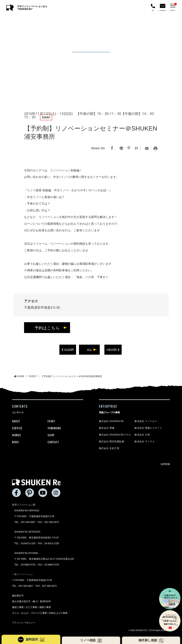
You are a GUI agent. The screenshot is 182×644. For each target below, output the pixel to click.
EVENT (51, 421)
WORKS (16, 435)
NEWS (16, 442)
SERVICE (17, 428)
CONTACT (53, 442)
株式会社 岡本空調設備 (112, 442)
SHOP (51, 435)
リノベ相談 (91, 640)
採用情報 (165, 464)
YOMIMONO (54, 428)
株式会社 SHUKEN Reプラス (115, 435)
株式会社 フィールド (146, 421)
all (89, 350)
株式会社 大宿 (142, 435)
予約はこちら (47, 328)
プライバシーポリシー (24, 623)
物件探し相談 (151, 640)
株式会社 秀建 (107, 428)
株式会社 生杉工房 (109, 448)
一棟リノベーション (23, 574)
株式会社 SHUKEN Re (111, 421)
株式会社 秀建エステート (148, 428)
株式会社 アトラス (145, 442)
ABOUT (16, 421)
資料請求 (31, 640)
